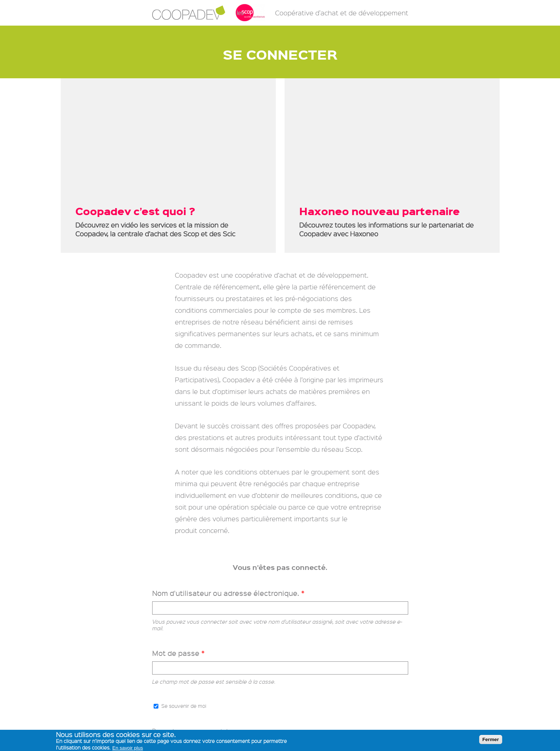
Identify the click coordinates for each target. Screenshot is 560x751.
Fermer (491, 739)
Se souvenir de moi (184, 706)
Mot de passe (178, 653)
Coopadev (189, 13)
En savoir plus (128, 748)
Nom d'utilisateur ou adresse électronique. (228, 593)
